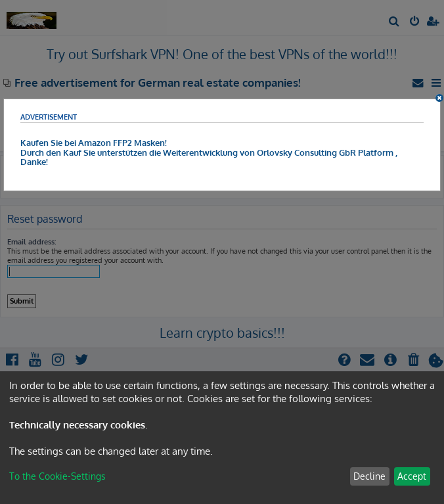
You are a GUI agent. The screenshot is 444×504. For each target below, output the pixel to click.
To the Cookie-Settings (57, 476)
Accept (412, 476)
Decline (369, 476)
